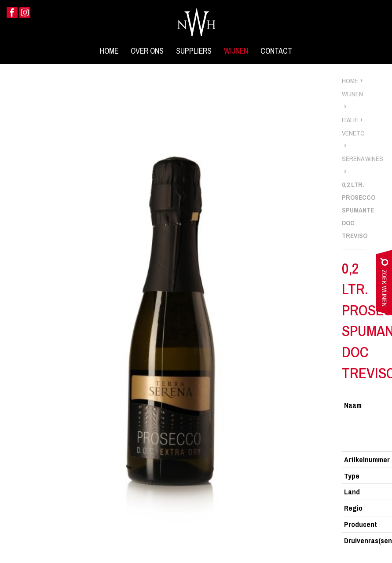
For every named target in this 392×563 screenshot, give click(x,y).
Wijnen (236, 51)
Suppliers (194, 51)
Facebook (12, 13)
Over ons (147, 51)
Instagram (25, 13)
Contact (276, 51)
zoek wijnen (384, 285)
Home (109, 51)
